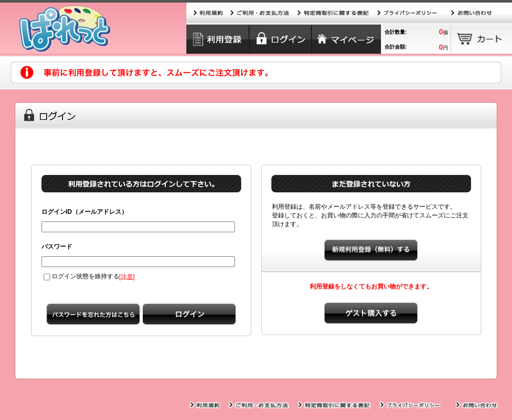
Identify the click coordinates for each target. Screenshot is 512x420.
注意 (127, 276)
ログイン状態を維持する (81, 276)
